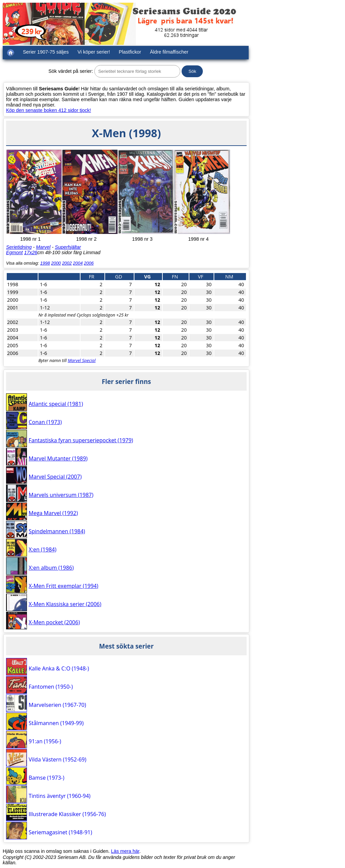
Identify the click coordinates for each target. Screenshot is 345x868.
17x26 (31, 252)
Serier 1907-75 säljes (46, 52)
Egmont (14, 252)
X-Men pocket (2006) (54, 622)
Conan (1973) (45, 422)
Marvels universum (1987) (61, 495)
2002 (67, 263)
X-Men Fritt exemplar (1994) (64, 586)
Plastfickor (130, 52)
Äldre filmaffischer (169, 52)
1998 (45, 263)
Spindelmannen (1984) (57, 531)
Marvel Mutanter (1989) (58, 458)
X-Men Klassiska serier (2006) (65, 604)
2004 (78, 263)
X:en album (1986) (51, 568)
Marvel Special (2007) (55, 477)
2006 (89, 263)
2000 (56, 263)
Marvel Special (82, 360)
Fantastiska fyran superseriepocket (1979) (81, 440)
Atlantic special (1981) (56, 404)
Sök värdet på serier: (71, 71)
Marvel (43, 247)
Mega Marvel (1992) (53, 513)
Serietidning (19, 247)
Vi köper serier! (94, 52)
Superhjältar (68, 247)
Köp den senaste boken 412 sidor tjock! (49, 110)
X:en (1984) (42, 549)
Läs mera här (125, 851)
